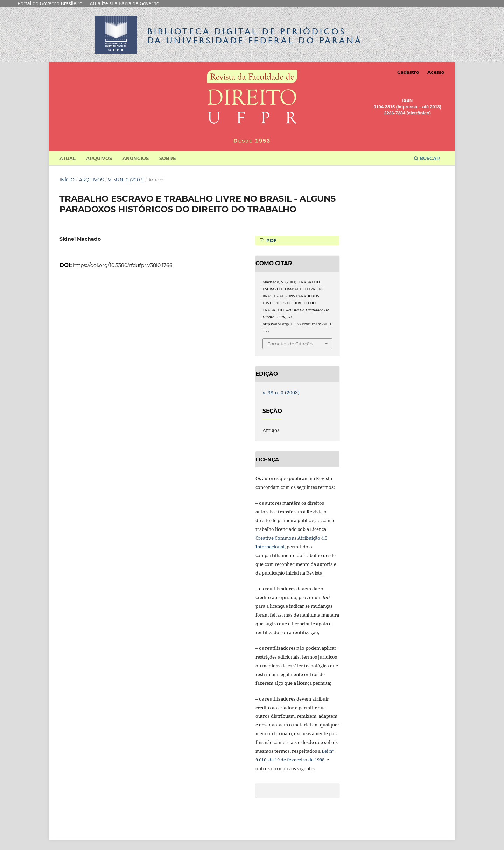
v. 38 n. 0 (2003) (126, 180)
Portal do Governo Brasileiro (50, 3)
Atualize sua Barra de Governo (124, 3)
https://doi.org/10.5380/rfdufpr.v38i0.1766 (123, 265)
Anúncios (136, 158)
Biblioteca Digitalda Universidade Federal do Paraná (255, 36)
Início (67, 180)
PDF (271, 240)
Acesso (436, 72)
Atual (68, 158)
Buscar (427, 158)
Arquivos (99, 158)
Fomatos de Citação (290, 344)
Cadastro (408, 72)
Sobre (168, 158)
